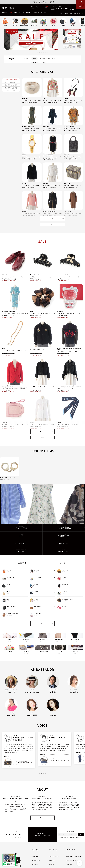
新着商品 (4, 13)
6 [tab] (47, 52)
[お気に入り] (37, 8)
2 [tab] (40, 52)
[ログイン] (42, 8)
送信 (81, 834)
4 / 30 (11, 94)
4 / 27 (11, 108)
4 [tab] (43, 52)
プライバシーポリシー (72, 861)
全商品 (16, 13)
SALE (10, 13)
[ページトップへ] (80, 863)
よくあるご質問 (36, 861)
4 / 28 (11, 101)
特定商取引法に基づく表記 (73, 857)
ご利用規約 (69, 864)
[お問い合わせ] (81, 4)
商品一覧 (35, 850)
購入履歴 (51, 864)
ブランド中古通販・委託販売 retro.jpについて (71, 13)
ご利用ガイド (36, 13)
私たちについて (71, 850)
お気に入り (52, 861)
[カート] (46, 8)
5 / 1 (11, 88)
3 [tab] (42, 52)
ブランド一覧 (53, 850)
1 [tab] (38, 52)
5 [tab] (45, 52)
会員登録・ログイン (54, 857)
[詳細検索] (32, 8)
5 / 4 (11, 81)
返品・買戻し (44, 13)
